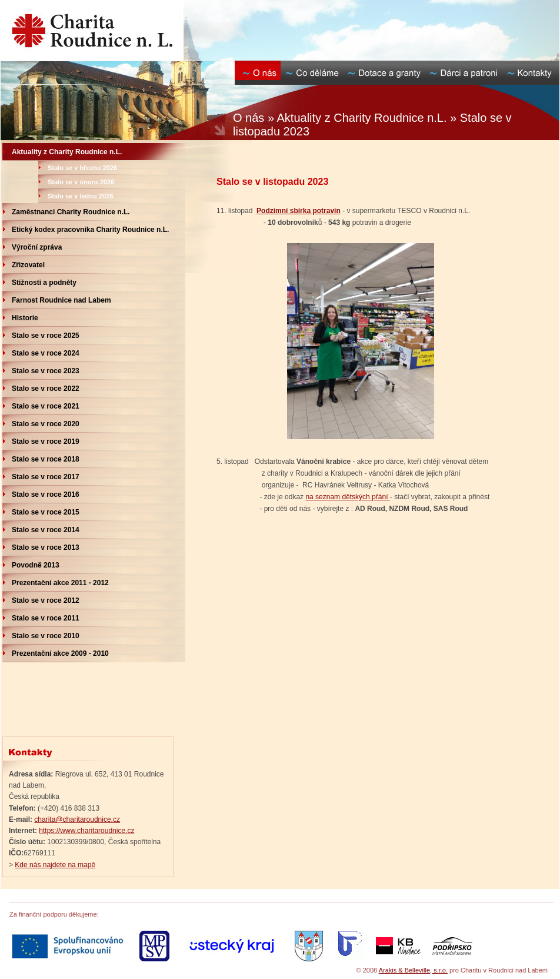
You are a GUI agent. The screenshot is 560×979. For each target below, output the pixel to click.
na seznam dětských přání (347, 497)
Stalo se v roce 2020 (46, 424)
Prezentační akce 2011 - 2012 (60, 583)
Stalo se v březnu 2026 (82, 168)
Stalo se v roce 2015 (46, 512)
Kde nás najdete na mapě (55, 865)
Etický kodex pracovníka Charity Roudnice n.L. (90, 230)
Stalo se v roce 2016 (46, 495)
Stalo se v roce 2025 (46, 336)
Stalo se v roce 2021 (46, 406)
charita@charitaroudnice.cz (77, 819)
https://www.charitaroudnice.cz (86, 831)
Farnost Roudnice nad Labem (61, 300)
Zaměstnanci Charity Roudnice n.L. (71, 212)
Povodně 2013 (36, 565)
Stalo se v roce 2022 (46, 389)
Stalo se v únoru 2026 (81, 182)
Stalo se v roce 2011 (46, 618)
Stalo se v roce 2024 (46, 353)
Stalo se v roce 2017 (46, 477)
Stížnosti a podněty (44, 283)
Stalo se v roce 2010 (46, 636)
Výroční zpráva (37, 247)
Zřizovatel (28, 265)
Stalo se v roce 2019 (46, 442)
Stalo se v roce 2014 (46, 530)
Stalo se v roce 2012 (46, 600)
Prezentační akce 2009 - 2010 (60, 653)
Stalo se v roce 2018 (46, 459)
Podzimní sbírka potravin (299, 211)
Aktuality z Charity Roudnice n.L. (67, 152)
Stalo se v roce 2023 (46, 371)
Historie (25, 318)
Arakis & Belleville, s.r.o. (413, 970)
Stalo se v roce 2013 (46, 547)
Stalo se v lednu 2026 (80, 196)
